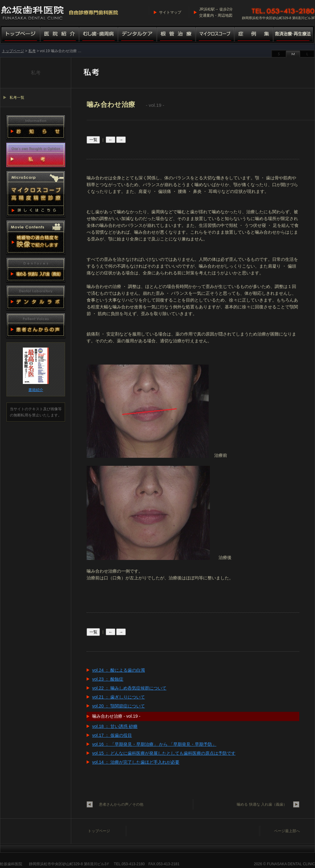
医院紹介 (60, 35)
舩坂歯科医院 (11, 864)
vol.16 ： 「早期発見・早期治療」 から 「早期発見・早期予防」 (154, 744)
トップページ (20, 35)
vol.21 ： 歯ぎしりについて (119, 697)
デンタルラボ (36, 298)
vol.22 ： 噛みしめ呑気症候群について (129, 688)
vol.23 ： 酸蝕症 (108, 679)
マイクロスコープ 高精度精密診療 (36, 194)
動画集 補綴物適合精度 (36, 237)
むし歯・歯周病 (99, 35)
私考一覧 (17, 98)
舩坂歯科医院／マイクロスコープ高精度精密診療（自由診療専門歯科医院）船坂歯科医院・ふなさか (60, 12)
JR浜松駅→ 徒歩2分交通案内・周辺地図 (216, 12)
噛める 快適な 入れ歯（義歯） (262, 804)
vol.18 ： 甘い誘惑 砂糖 (115, 726)
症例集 (254, 35)
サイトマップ (170, 12)
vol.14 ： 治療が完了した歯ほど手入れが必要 (136, 762)
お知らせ (36, 127)
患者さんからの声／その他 (121, 804)
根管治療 (176, 35)
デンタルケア (137, 35)
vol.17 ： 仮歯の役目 (112, 735)
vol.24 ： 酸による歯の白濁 (119, 670)
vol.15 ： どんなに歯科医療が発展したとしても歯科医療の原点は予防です (164, 753)
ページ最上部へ (287, 831)
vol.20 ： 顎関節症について (119, 706)
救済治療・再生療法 (294, 35)
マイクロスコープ (215, 35)
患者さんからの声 (36, 325)
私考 (32, 51)
